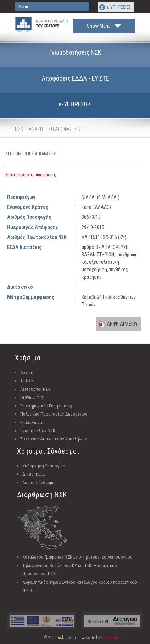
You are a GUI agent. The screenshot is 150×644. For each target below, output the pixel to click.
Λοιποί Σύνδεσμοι (39, 482)
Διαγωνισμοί (32, 397)
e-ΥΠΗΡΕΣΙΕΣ (119, 7)
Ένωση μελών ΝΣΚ (38, 431)
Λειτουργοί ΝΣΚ (35, 389)
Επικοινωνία (32, 423)
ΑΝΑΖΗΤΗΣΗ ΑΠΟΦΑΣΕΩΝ (55, 129)
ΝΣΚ (19, 129)
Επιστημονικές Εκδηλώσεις (46, 406)
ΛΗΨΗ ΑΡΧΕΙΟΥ (122, 324)
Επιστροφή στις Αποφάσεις (31, 175)
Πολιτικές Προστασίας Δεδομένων (54, 414)
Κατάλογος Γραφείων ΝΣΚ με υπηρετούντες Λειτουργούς (77, 557)
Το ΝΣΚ (27, 381)
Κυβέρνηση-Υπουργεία (44, 466)
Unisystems (111, 638)
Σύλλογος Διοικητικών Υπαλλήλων (54, 439)
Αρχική (27, 373)
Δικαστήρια (34, 474)
